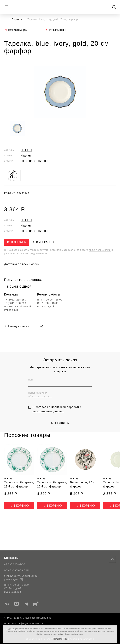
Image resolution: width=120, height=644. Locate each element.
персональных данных (48, 417)
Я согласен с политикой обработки (57, 415)
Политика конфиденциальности (23, 624)
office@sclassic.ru (16, 570)
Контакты (11, 558)
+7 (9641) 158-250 (15, 303)
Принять (60, 639)
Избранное (56, 30)
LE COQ (26, 150)
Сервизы (17, 19)
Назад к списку (17, 326)
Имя (31, 385)
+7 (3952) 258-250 (15, 300)
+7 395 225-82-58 (15, 564)
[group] (19, 287)
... (5, 19)
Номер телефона (38, 398)
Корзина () (15, 30)
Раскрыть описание (17, 193)
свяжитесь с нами (100, 250)
